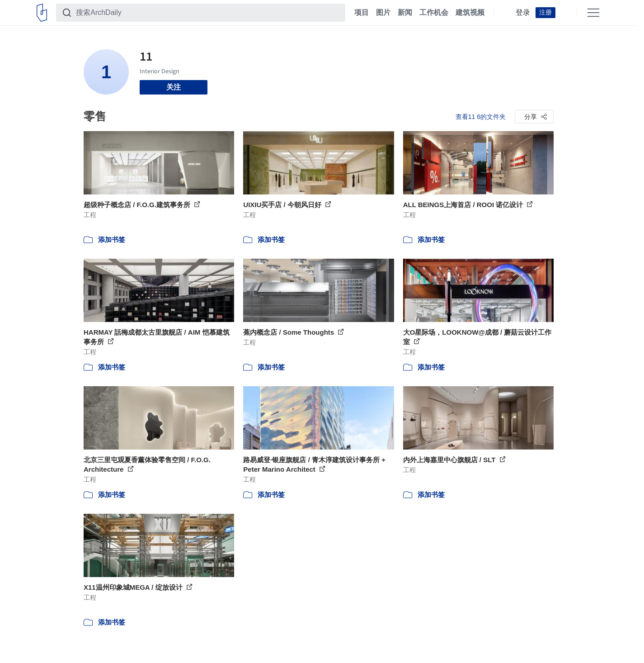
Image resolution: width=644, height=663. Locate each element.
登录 (523, 13)
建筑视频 (470, 13)
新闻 (405, 13)
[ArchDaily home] (42, 13)
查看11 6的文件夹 (481, 117)
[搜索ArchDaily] (208, 13)
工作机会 (434, 13)
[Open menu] (593, 13)
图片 (383, 13)
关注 (174, 87)
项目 (362, 13)
